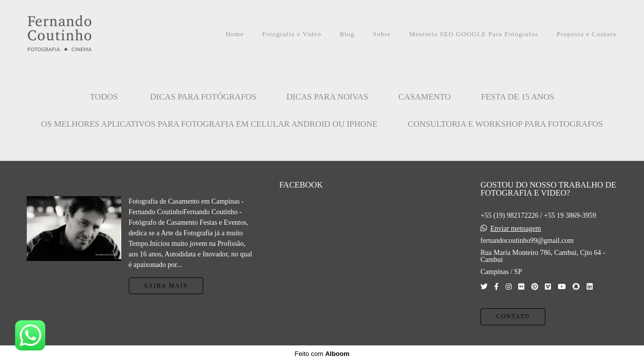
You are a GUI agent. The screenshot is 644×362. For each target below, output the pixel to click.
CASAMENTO (425, 97)
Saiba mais (166, 286)
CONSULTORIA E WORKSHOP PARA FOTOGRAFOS (506, 124)
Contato (513, 316)
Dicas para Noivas (328, 97)
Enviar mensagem (515, 229)
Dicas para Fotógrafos (203, 97)
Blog (347, 34)
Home (234, 34)
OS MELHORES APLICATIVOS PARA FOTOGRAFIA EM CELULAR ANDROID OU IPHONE (210, 124)
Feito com (322, 354)
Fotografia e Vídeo (292, 34)
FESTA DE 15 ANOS (518, 97)
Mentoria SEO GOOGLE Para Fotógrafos (474, 34)
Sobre (382, 34)
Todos (104, 97)
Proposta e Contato (586, 34)
